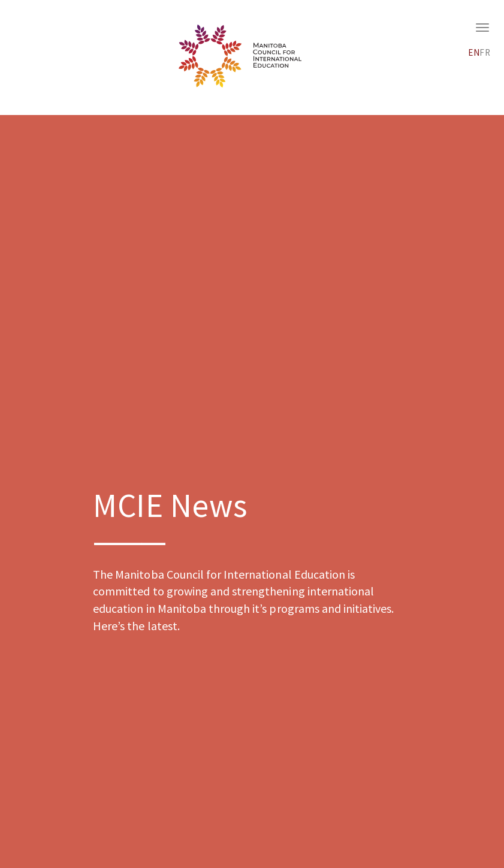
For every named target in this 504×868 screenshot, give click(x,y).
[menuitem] (474, 51)
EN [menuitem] (474, 52)
